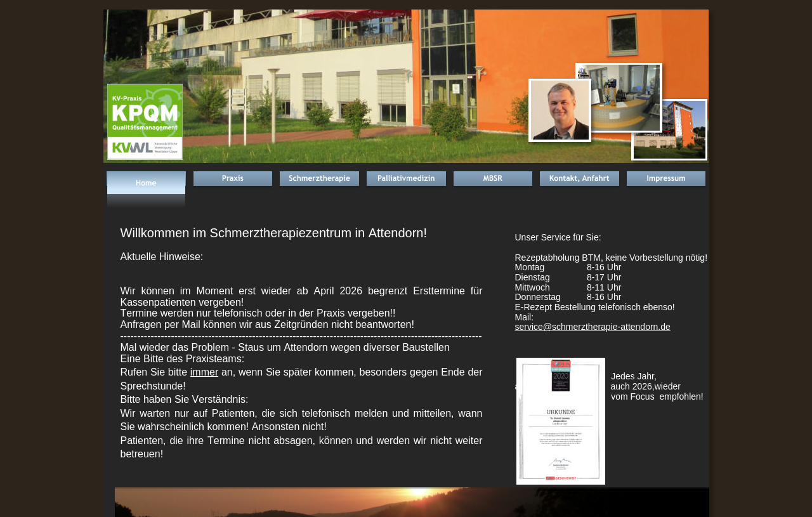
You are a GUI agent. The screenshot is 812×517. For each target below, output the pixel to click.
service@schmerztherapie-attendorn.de (593, 327)
